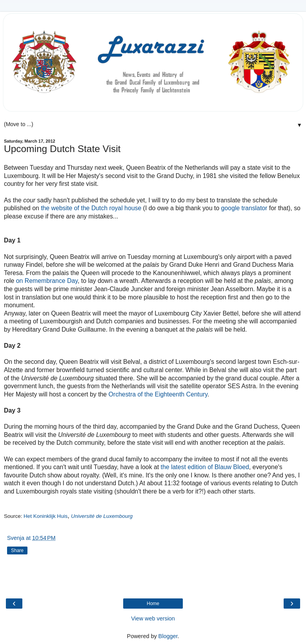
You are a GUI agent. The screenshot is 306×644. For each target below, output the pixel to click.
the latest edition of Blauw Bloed (205, 467)
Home (153, 604)
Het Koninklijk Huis (46, 516)
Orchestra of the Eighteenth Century (158, 394)
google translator (244, 208)
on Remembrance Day (47, 281)
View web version (153, 618)
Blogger (168, 636)
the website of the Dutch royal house (91, 208)
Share (17, 550)
